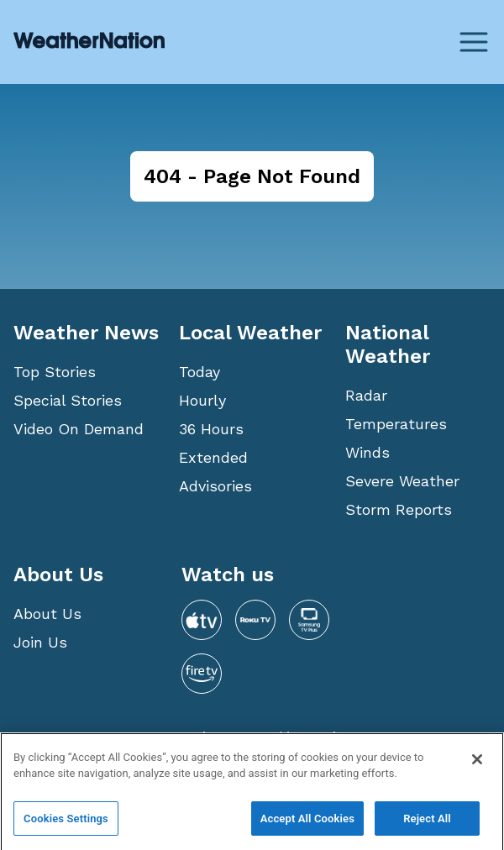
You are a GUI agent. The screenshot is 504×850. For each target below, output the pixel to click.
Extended (213, 457)
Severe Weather (402, 481)
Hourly (202, 400)
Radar (366, 395)
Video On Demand (79, 429)
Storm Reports (399, 509)
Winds (367, 452)
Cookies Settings (66, 824)
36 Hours (211, 429)
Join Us (40, 642)
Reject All (427, 824)
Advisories (215, 486)
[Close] (477, 764)
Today (199, 372)
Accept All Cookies (307, 824)
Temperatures (396, 424)
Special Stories (68, 400)
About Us (47, 614)
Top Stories (55, 372)
